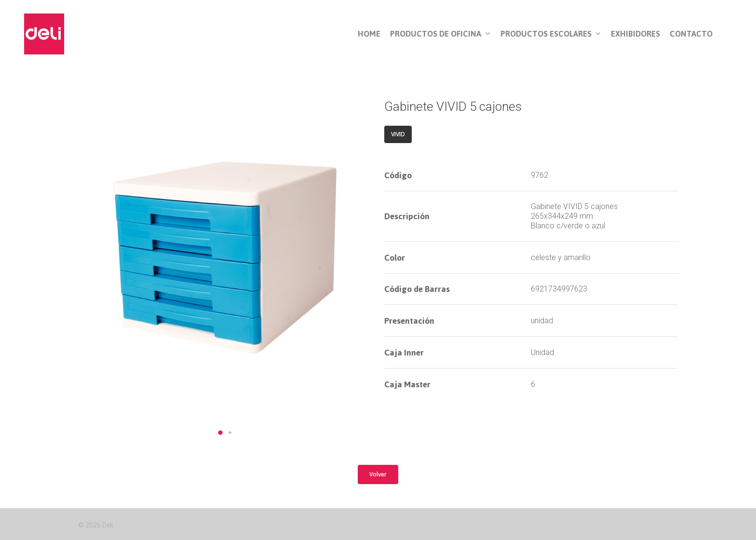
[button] (220, 433)
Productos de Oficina (440, 34)
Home (369, 34)
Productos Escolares (550, 34)
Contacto (691, 34)
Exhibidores (635, 34)
